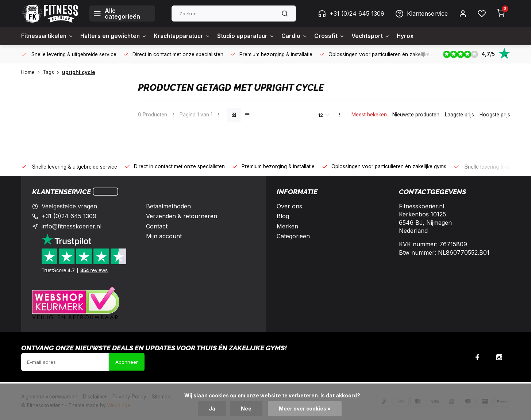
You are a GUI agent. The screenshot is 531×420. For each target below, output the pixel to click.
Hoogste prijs (495, 115)
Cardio (304, 36)
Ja (212, 409)
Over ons (289, 206)
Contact (157, 226)
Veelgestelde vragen (69, 206)
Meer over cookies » (305, 409)
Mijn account (164, 236)
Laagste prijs (459, 115)
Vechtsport (382, 36)
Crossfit (340, 36)
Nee (246, 409)
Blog (283, 216)
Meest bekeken (369, 115)
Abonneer (127, 362)
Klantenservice (422, 14)
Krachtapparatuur (187, 36)
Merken (287, 226)
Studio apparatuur (254, 36)
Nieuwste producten (416, 115)
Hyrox (418, 36)
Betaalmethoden (168, 206)
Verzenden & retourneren (182, 216)
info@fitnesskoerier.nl (72, 226)
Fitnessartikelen (48, 36)
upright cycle (79, 72)
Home (32, 72)
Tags (52, 72)
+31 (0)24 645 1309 (351, 14)
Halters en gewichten (116, 36)
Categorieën (293, 236)
